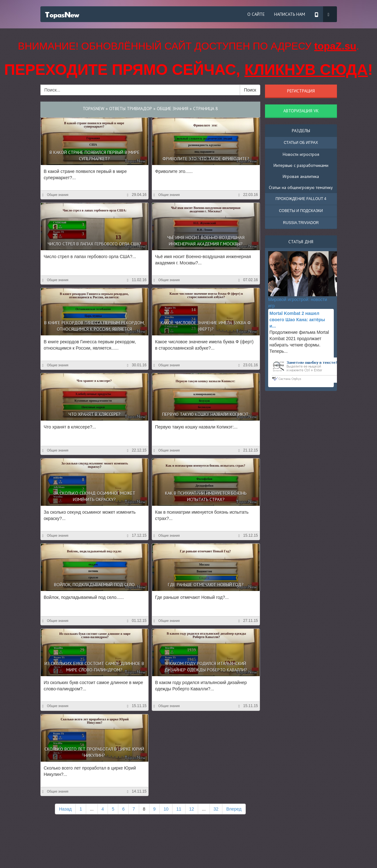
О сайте (256, 14)
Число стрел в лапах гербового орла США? (94, 244)
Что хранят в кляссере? (94, 414)
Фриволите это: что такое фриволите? (206, 159)
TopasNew (94, 109)
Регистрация (301, 91)
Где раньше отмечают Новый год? (206, 585)
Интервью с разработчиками (301, 165)
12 (192, 809)
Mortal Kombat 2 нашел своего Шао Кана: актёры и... (297, 320)
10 (166, 809)
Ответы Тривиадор (131, 109)
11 (179, 809)
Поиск (250, 90)
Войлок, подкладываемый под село (94, 585)
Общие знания (173, 109)
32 (216, 809)
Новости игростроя (301, 154)
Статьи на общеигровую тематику (301, 187)
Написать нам (290, 14)
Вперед (234, 809)
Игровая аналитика (301, 176)
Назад (65, 809)
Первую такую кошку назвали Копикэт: (206, 414)
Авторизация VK (301, 111)
